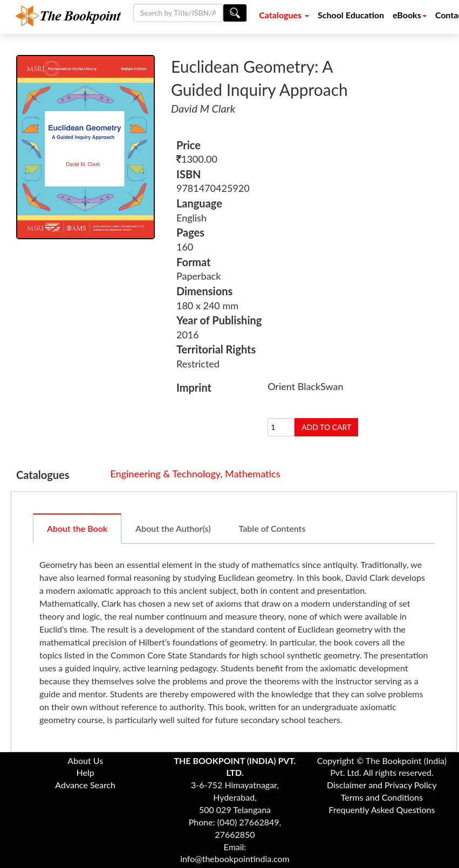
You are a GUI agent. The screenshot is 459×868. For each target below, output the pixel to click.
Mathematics (252, 474)
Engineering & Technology (165, 474)
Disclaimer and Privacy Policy (382, 785)
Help (85, 772)
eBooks (410, 15)
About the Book (77, 528)
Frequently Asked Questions (382, 810)
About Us (85, 761)
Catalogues (284, 15)
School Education (351, 15)
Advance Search (85, 785)
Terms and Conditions (382, 797)
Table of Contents (272, 528)
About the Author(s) (173, 528)
